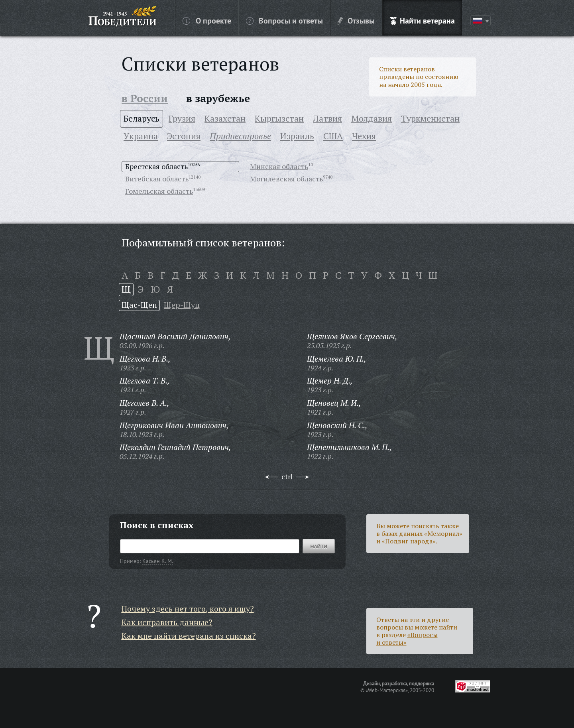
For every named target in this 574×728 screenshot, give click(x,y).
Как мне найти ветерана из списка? (189, 636)
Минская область (279, 166)
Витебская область (157, 179)
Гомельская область (159, 191)
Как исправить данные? (167, 622)
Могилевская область (286, 179)
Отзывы (356, 20)
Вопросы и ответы (284, 20)
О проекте (207, 20)
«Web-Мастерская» (387, 690)
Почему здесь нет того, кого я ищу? (188, 609)
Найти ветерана (422, 20)
